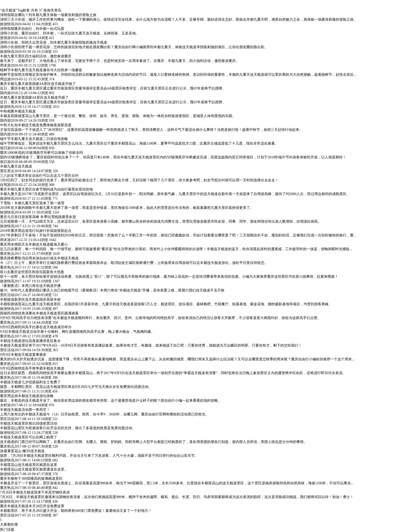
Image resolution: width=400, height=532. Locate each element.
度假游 (5, 38)
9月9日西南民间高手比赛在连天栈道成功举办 (36, 327)
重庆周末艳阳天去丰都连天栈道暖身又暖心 (34, 244)
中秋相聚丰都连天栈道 (18, 111)
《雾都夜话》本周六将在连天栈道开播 (30, 286)
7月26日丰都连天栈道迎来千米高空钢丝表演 (35, 492)
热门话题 (7, 530)
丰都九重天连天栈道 (16, 166)
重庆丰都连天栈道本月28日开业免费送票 (32, 506)
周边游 (5, 79)
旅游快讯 (7, 24)
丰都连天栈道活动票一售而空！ (25, 410)
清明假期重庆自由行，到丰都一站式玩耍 (32, 29)
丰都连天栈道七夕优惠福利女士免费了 (30, 382)
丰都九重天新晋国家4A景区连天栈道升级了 (34, 98)
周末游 (5, 65)
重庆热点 (7, 254)
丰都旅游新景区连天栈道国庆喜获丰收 (30, 300)
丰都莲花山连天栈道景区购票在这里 (29, 465)
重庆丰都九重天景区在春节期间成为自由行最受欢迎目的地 (46, 189)
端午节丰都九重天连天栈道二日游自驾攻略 (34, 139)
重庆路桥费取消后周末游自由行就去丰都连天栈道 (39, 258)
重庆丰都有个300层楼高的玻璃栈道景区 (31, 479)
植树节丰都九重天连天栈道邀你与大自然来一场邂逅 (41, 70)
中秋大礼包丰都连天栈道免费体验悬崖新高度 (36, 125)
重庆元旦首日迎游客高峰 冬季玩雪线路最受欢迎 (38, 217)
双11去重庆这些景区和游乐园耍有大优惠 (32, 272)
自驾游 (5, 185)
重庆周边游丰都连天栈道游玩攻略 (27, 396)
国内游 (5, 93)
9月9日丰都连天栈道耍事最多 (23, 355)
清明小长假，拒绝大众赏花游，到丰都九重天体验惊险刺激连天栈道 (54, 42)
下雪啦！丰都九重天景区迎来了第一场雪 (32, 203)
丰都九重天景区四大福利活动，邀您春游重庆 (36, 56)
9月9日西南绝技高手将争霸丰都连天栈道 (32, 368)
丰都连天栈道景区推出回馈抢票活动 (29, 423)
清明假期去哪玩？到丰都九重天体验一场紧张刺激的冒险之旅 (48, 15)
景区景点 (7, 171)
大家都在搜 (9, 524)
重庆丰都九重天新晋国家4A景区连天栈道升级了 (38, 84)
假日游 (5, 148)
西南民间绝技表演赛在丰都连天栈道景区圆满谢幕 (39, 313)
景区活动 (7, 295)
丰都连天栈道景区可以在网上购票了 (29, 437)
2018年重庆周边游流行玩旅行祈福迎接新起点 (36, 231)
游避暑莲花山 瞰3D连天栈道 (22, 451)
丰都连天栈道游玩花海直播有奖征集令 (30, 341)
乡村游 (5, 405)
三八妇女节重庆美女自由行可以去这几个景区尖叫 (39, 176)
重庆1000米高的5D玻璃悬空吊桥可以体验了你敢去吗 (41, 153)
